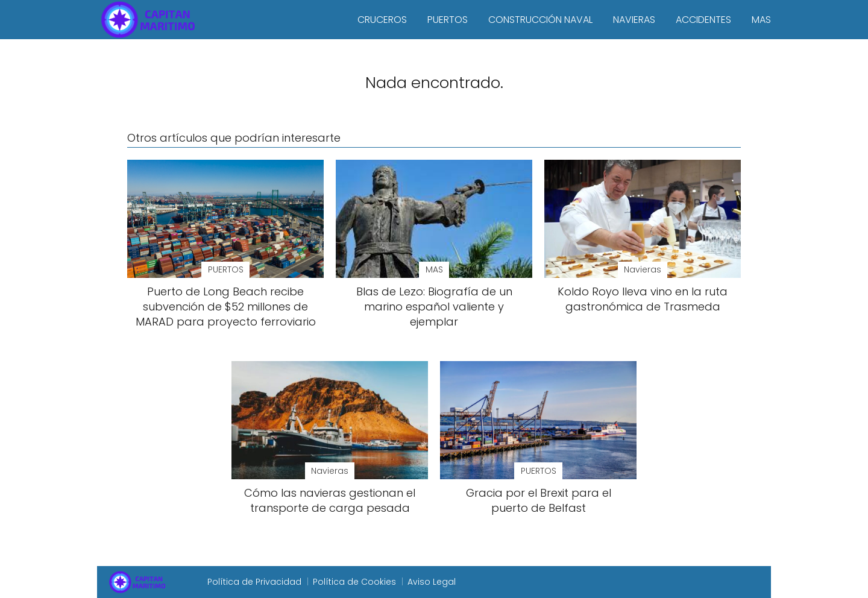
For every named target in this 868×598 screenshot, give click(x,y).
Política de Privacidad (254, 582)
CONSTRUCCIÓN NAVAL (540, 20)
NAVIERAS (634, 20)
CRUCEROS (382, 20)
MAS (761, 20)
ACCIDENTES (703, 20)
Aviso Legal (432, 582)
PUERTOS (448, 20)
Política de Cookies (354, 582)
